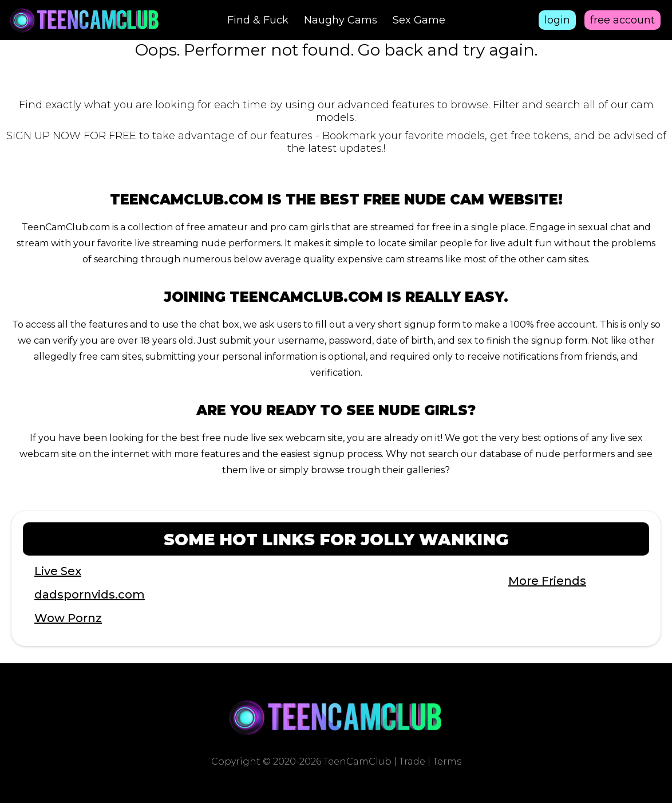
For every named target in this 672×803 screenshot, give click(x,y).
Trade (412, 761)
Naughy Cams (341, 20)
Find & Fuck (258, 20)
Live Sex (58, 571)
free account (622, 20)
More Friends (547, 581)
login (557, 20)
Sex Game (419, 20)
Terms (447, 761)
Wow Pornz (68, 618)
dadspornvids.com (90, 595)
